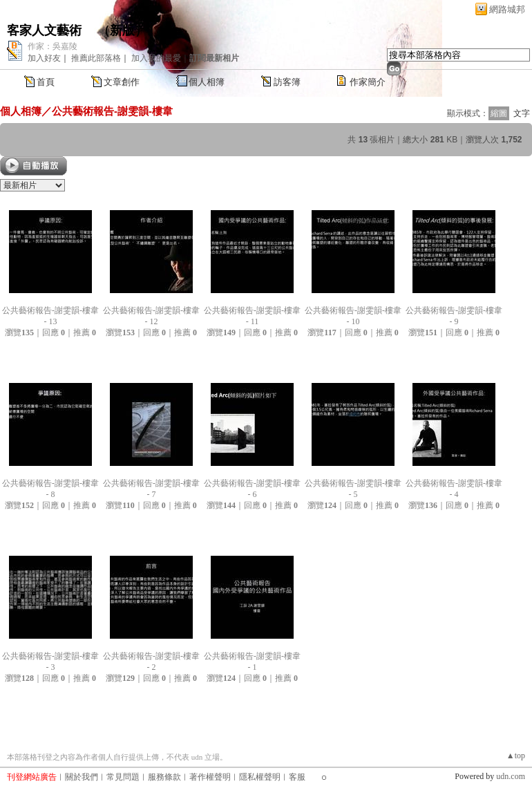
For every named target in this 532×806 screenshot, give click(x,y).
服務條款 (164, 777)
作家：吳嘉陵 (53, 46)
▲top (516, 756)
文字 (522, 113)
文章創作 (122, 82)
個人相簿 (207, 82)
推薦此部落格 (96, 58)
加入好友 (44, 58)
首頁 (46, 82)
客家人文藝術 (46, 30)
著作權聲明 (210, 777)
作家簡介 (368, 82)
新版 (122, 30)
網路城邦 (507, 9)
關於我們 (82, 777)
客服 (297, 777)
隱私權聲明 (260, 777)
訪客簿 (287, 82)
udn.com (511, 776)
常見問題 (123, 777)
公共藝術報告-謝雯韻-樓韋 (112, 111)
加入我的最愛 (156, 58)
